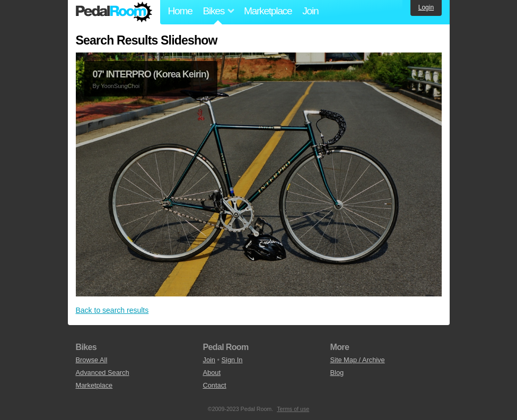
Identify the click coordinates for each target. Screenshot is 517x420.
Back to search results (112, 310)
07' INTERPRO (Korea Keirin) (151, 74)
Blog (337, 373)
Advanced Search (103, 373)
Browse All (92, 360)
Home (180, 11)
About (212, 373)
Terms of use (293, 409)
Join (310, 11)
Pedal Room (114, 12)
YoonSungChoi (120, 86)
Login (426, 7)
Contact (215, 385)
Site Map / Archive (358, 360)
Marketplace (268, 11)
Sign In (232, 360)
